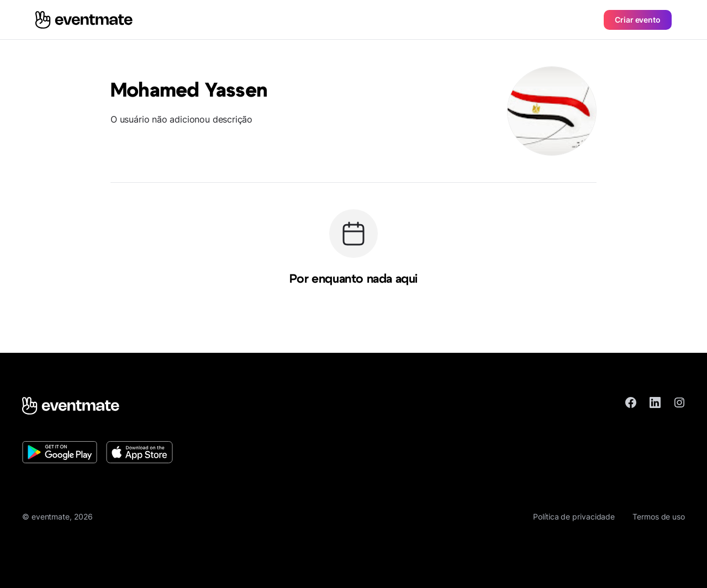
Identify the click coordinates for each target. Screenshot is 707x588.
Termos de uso (659, 517)
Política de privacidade (574, 517)
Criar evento (638, 20)
